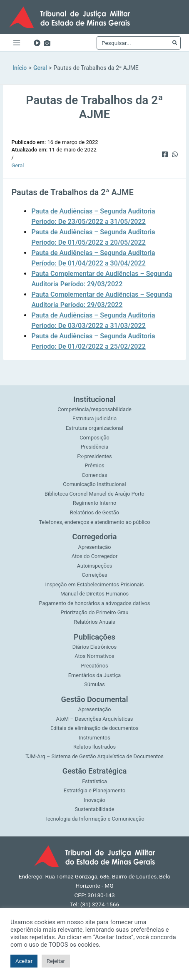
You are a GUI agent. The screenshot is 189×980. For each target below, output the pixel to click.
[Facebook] (165, 154)
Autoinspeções (95, 566)
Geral (17, 165)
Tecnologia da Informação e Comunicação (94, 819)
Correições (94, 575)
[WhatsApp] (175, 154)
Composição (94, 438)
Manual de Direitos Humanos (94, 594)
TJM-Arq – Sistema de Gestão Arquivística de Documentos (94, 756)
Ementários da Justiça (95, 675)
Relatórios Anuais (94, 622)
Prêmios (94, 465)
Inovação (94, 800)
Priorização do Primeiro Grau (95, 612)
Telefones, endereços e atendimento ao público (94, 522)
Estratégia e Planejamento (94, 790)
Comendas (94, 475)
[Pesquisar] (174, 43)
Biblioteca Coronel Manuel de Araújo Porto (94, 494)
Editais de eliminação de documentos (94, 728)
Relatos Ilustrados (94, 747)
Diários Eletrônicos (94, 647)
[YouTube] (37, 43)
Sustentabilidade (95, 809)
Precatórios (94, 666)
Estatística (94, 781)
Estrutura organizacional (94, 428)
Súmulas (94, 684)
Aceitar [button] (24, 961)
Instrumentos (94, 738)
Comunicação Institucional (94, 484)
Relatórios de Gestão (94, 512)
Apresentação (95, 547)
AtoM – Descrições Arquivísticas (95, 719)
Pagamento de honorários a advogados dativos (95, 603)
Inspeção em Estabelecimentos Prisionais (95, 584)
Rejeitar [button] (56, 961)
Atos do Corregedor (94, 556)
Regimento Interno (94, 503)
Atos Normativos (94, 656)
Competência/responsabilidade (94, 409)
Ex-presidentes (94, 456)
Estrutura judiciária (94, 418)
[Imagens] (47, 43)
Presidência (94, 447)
